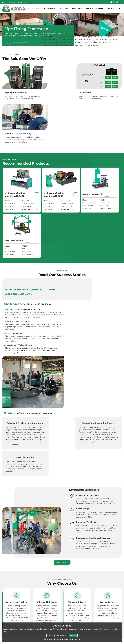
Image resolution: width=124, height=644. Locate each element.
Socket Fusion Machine (11, 608)
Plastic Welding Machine (12, 611)
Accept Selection (62, 635)
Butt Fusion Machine (10, 602)
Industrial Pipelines (51, 611)
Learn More (11, 520)
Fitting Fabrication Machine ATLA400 (11, 150)
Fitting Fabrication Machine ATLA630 (41, 150)
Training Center (85, 608)
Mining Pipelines (50, 608)
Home (7, 43)
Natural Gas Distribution (52, 605)
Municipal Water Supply (53, 602)
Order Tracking (85, 613)
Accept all (73, 635)
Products (33, 8)
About (88, 8)
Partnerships (116, 608)
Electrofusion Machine (11, 616)
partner (100, 8)
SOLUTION (63, 9)
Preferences (66, 639)
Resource (76, 8)
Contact (110, 8)
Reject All (50, 635)
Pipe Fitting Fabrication (52, 613)
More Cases (62, 410)
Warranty (83, 616)
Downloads (84, 619)
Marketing (76, 639)
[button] (94, 255)
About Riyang (116, 602)
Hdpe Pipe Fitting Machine (13, 605)
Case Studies (116, 605)
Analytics (57, 639)
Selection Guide (85, 602)
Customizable (49, 8)
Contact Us (115, 611)
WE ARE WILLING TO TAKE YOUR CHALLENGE (83, 551)
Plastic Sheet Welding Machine (14, 613)
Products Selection (86, 605)
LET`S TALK (70, 576)
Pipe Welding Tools (10, 619)
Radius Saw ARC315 (71, 147)
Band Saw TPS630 (99, 147)
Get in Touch (14, 561)
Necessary (48, 639)
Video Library (84, 611)
